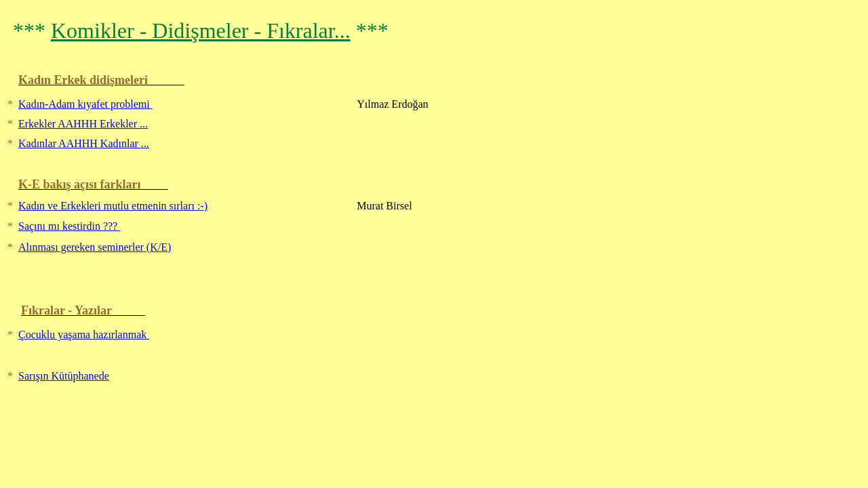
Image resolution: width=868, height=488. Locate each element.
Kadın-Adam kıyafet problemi (85, 104)
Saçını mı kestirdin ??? (69, 226)
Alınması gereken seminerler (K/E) (95, 247)
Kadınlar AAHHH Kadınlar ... (84, 143)
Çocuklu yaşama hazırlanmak (84, 334)
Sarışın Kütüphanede (64, 376)
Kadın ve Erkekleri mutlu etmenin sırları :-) (113, 206)
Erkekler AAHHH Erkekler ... (83, 124)
